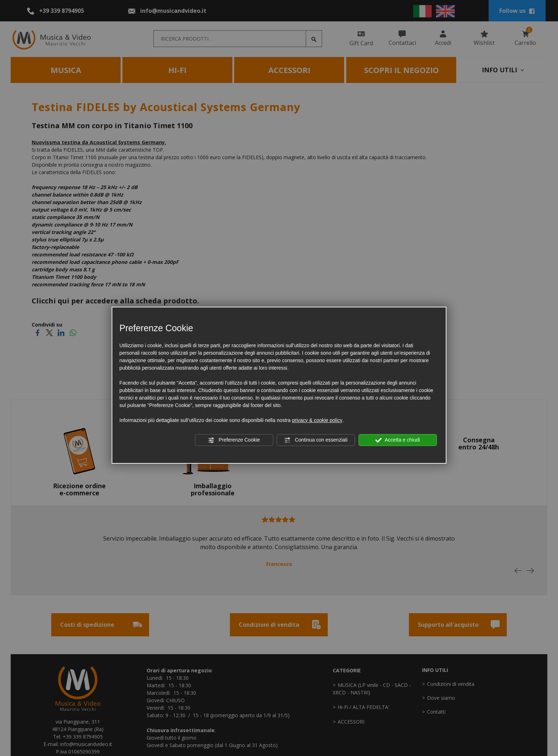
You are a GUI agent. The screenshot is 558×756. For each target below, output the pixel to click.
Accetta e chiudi (398, 440)
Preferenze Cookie (234, 440)
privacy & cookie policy (317, 420)
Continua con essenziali (316, 440)
